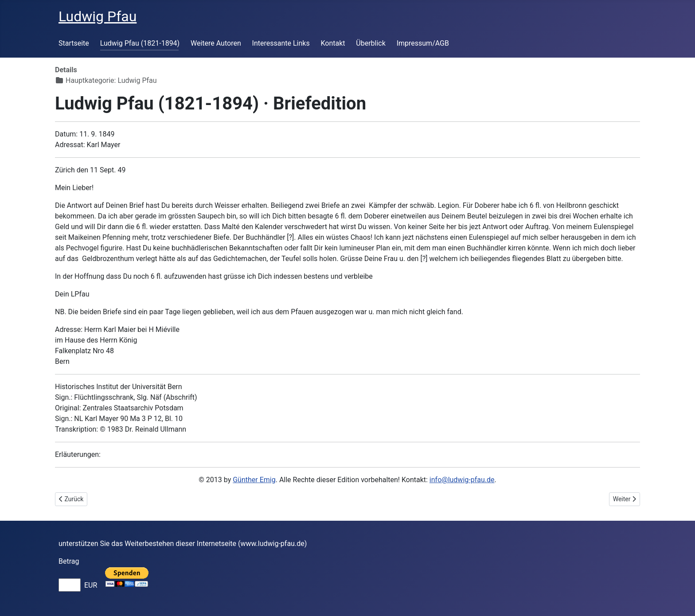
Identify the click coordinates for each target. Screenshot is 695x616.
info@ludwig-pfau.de (462, 480)
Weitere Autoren (216, 43)
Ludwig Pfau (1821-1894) (140, 43)
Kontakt (333, 43)
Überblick (371, 43)
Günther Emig (254, 480)
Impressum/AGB (423, 43)
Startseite (74, 43)
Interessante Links (281, 43)
